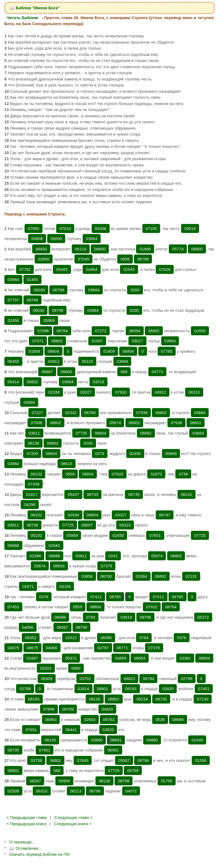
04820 (107, 709)
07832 (152, 607)
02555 (200, 331)
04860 (152, 740)
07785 (167, 351)
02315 (46, 668)
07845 (83, 760)
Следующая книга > (73, 824)
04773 (157, 372)
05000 (56, 239)
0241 (113, 556)
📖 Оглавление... (25, 848)
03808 (37, 239)
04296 (30, 505)
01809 (34, 351)
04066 (28, 627)
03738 (36, 760)
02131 (191, 576)
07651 (155, 535)
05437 (73, 494)
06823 (130, 679)
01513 (71, 638)
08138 (34, 443)
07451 (204, 689)
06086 (60, 617)
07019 (65, 228)
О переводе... (22, 842)
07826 (118, 474)
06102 (37, 474)
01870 (156, 474)
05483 (62, 269)
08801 (103, 689)
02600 (44, 259)
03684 (92, 239)
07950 (34, 228)
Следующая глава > (73, 817)
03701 (85, 679)
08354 (135, 331)
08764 (62, 331)
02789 (187, 679)
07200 (32, 454)
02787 (103, 648)
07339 (34, 484)
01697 (97, 341)
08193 (131, 689)
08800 (100, 249)
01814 (83, 689)
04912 (54, 361)
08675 (32, 648)
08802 (154, 331)
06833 (41, 249)
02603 (90, 719)
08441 (71, 730)
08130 (95, 699)
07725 (81, 433)
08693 (59, 566)
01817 (32, 494)
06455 (13, 361)
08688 (13, 545)
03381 (185, 658)
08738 (32, 525)
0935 (125, 259)
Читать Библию (22, 18)
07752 (25, 269)
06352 (31, 638)
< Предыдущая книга (26, 824)
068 (124, 372)
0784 (91, 617)
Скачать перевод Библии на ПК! (40, 854)
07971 (38, 341)
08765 (115, 597)
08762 (109, 719)
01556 (201, 760)
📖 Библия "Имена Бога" (35, 8)
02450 (13, 320)
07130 (203, 699)
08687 (87, 525)
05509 (47, 679)
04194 (65, 586)
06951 (113, 750)
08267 (35, 781)
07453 (13, 607)
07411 (96, 597)
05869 (49, 320)
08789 (90, 413)
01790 (167, 781)
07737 (13, 300)
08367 (62, 627)
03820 (168, 689)
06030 (39, 290)
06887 (47, 372)
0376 (100, 454)
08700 (106, 576)
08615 (67, 464)
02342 (71, 413)
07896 (49, 709)
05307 (124, 760)
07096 (43, 331)
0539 (160, 719)
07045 (83, 259)
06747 (165, 515)
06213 (76, 791)
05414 (13, 382)
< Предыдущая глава (27, 817)
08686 (178, 719)
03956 (64, 781)
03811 (13, 525)
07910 (121, 392)
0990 (76, 668)
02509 (13, 791)
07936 (142, 413)
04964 (92, 269)
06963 (51, 719)
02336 (54, 392)
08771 (122, 648)
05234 (142, 699)
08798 (58, 310)
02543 (129, 269)
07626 (165, 269)
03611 (34, 433)
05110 (81, 249)
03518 (126, 617)
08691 (116, 740)
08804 (53, 351)
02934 (73, 515)
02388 (35, 556)
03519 (190, 228)
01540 (197, 740)
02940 (54, 545)
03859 (121, 658)
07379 (106, 566)
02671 (28, 586)
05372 (203, 617)
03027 (137, 341)
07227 (37, 413)
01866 (145, 249)
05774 (178, 249)
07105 (151, 228)
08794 (148, 679)
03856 (87, 576)
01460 (32, 279)
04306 (101, 228)
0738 (183, 474)
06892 (146, 433)
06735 (134, 494)
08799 (143, 259)
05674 (115, 423)
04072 (131, 791)
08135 (50, 740)
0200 (135, 290)
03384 (142, 576)
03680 (97, 740)
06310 (87, 361)
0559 (70, 474)
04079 (13, 648)
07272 (101, 331)
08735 (92, 494)
